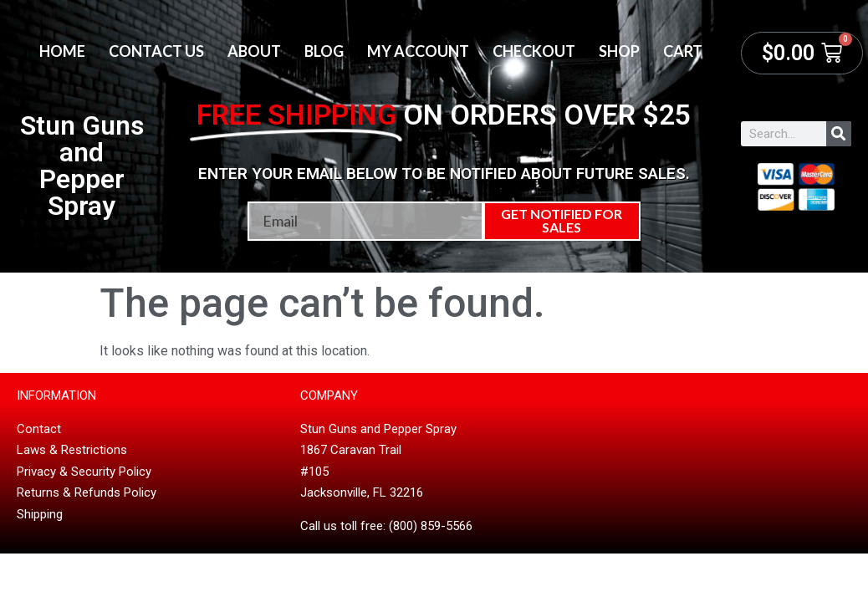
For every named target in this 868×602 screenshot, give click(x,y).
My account (418, 51)
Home (62, 51)
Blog (324, 51)
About (254, 51)
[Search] (839, 134)
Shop (619, 51)
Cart (683, 51)
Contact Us (156, 51)
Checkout (534, 51)
